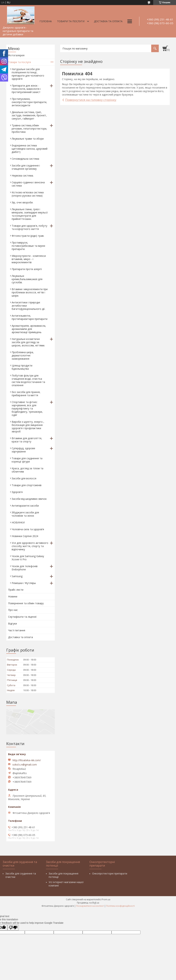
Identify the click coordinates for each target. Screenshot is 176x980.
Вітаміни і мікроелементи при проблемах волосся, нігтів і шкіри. (30, 292)
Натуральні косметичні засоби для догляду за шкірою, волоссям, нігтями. (28, 342)
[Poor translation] (13, 928)
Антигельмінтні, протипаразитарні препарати (30, 317)
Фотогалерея (16, 55)
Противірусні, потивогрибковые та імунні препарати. (28, 246)
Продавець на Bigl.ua (88, 903)
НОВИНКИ (18, 522)
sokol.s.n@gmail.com (25, 765)
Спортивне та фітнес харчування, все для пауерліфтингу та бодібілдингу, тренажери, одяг (27, 408)
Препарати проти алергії (27, 269)
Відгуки (12, 623)
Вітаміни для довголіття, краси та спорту (27, 440)
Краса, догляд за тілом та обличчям (27, 470)
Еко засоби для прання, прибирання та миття (26, 394)
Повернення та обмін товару (26, 603)
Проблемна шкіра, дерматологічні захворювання (23, 355)
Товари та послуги (71, 21)
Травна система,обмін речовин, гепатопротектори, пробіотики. (29, 129)
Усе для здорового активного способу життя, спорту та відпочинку (30, 546)
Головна (46, 21)
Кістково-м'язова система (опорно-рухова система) (28, 194)
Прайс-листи (16, 590)
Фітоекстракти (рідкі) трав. (28, 236)
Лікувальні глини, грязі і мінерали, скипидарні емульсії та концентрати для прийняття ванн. (30, 214)
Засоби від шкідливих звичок (29, 499)
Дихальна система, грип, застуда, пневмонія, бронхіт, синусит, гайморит (29, 115)
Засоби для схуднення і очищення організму (26, 167)
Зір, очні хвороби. (22, 202)
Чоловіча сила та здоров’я (28, 529)
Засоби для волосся (24, 478)
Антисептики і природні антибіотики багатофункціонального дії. (28, 306)
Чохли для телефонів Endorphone (25, 568)
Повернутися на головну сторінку (91, 100)
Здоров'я (17, 492)
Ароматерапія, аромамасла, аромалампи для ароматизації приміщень (29, 329)
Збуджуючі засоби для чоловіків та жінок (25, 514)
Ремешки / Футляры (24, 583)
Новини (13, 596)
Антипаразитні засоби (25, 506)
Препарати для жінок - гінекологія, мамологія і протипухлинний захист (26, 89)
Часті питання (17, 630)
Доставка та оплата (108, 21)
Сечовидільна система (25, 159)
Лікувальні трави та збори (28, 139)
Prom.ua (106, 899)
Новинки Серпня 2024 (25, 536)
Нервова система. (23, 176)
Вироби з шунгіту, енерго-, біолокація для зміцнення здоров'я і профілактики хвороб (28, 427)
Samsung (17, 576)
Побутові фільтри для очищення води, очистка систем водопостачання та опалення (28, 380)
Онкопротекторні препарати (110, 873)
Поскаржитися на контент (90, 906)
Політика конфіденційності (120, 906)
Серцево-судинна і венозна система (28, 184)
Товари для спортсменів (27, 485)
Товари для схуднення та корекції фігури (27, 460)
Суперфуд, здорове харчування (23, 450)
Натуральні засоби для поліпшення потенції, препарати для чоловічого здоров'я (28, 74)
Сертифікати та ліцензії (22, 617)
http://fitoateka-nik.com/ (27, 760)
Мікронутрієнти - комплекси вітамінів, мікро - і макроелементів (29, 259)
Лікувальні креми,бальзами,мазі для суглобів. (27, 279)
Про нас (13, 610)
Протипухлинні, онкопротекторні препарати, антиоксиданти (29, 102)
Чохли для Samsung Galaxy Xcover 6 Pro (28, 558)
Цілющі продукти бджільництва (22, 367)
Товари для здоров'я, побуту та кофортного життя (29, 227)
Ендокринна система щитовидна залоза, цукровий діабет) (30, 149)
